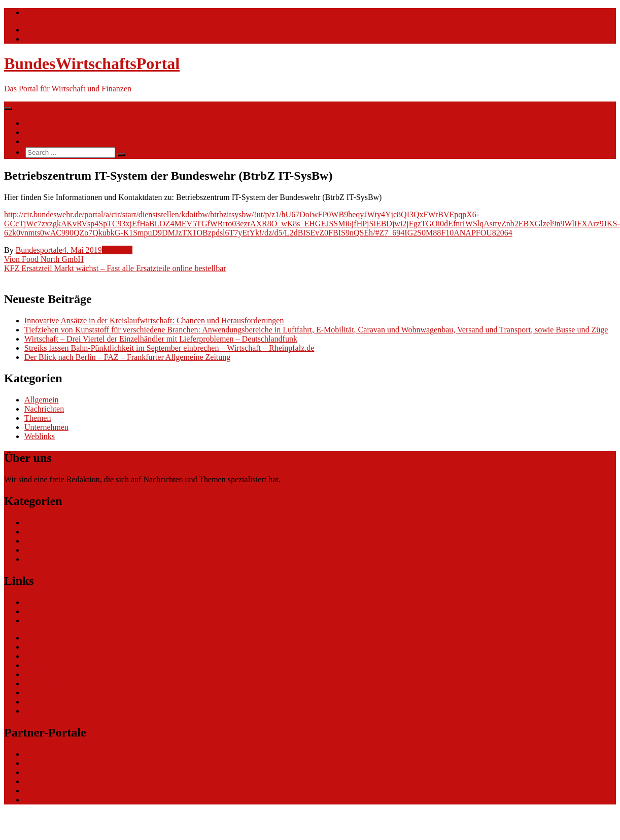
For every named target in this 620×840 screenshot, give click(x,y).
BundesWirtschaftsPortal (92, 63)
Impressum (42, 711)
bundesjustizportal (54, 781)
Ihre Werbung (47, 141)
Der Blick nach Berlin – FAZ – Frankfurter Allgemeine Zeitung (127, 357)
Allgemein (42, 400)
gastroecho (42, 683)
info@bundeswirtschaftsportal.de (78, 12)
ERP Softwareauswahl (61, 656)
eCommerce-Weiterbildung (68, 693)
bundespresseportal (56, 791)
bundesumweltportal (58, 763)
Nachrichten (44, 123)
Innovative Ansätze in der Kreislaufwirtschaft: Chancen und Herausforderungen (154, 321)
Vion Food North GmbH (44, 259)
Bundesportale (39, 250)
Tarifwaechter (47, 800)
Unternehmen (46, 427)
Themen (38, 132)
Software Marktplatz (58, 665)
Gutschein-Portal (52, 674)
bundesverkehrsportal (59, 754)
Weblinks (117, 250)
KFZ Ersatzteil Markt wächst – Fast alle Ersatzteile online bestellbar (115, 268)
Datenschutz (44, 702)
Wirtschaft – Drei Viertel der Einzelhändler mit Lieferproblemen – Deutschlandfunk (161, 339)
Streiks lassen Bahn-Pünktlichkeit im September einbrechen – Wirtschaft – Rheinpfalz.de (169, 348)
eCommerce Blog (53, 638)
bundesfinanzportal (56, 772)
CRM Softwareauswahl (62, 647)
